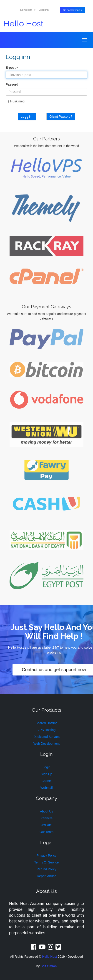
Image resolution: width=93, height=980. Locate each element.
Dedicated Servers (46, 737)
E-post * (12, 68)
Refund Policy (46, 869)
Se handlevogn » (73, 10)
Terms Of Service (46, 862)
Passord (12, 84)
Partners (46, 818)
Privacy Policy (46, 856)
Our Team (46, 832)
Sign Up (47, 774)
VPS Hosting (46, 730)
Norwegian (28, 10)
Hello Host (23, 24)
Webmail (46, 788)
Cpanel (46, 781)
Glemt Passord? (61, 117)
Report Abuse (46, 876)
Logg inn (44, 10)
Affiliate (47, 825)
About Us (47, 811)
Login (46, 767)
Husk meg (15, 101)
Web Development (46, 744)
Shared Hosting (46, 723)
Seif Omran (49, 966)
